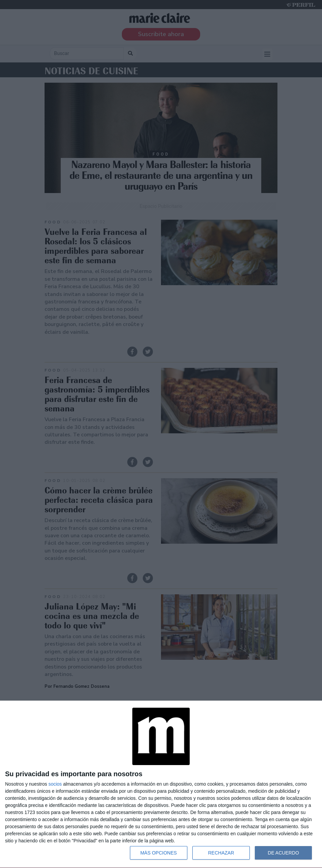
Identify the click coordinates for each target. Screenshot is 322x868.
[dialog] (161, 784)
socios (55, 784)
